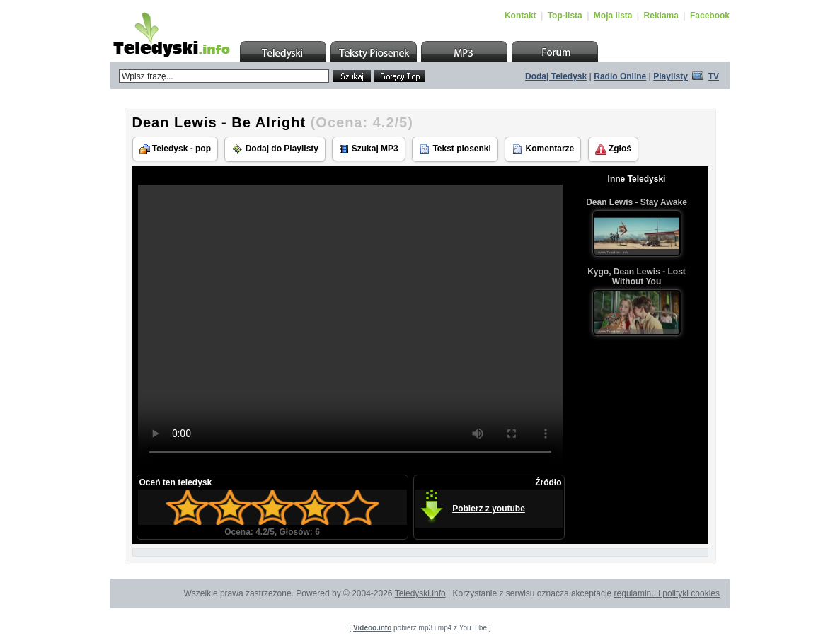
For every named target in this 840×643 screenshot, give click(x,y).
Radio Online (620, 76)
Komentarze (543, 149)
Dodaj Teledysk (556, 76)
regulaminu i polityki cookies (667, 593)
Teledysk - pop (175, 149)
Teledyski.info (420, 593)
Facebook (710, 16)
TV (714, 76)
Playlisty (671, 76)
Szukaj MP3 (368, 149)
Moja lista (613, 16)
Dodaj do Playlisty (275, 149)
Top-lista (565, 16)
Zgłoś (613, 149)
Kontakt (520, 16)
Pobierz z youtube (489, 509)
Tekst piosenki (455, 149)
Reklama (661, 16)
